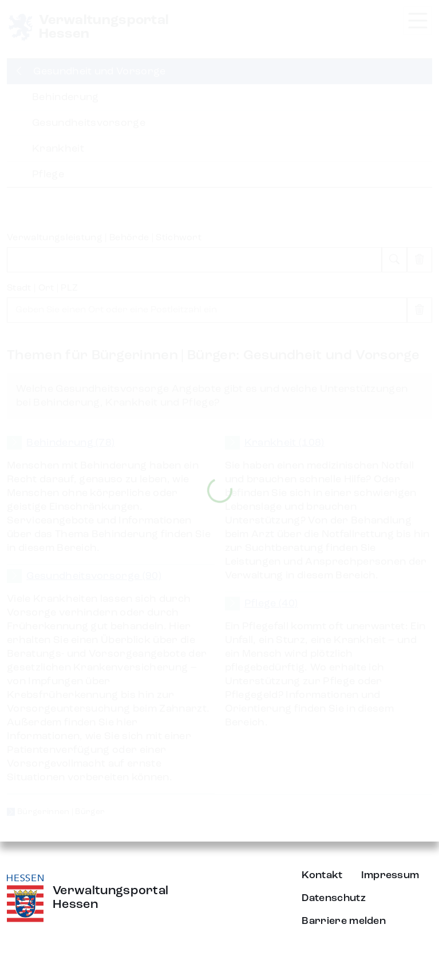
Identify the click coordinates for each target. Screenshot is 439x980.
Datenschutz (334, 898)
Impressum (390, 875)
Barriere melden (344, 921)
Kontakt (322, 875)
